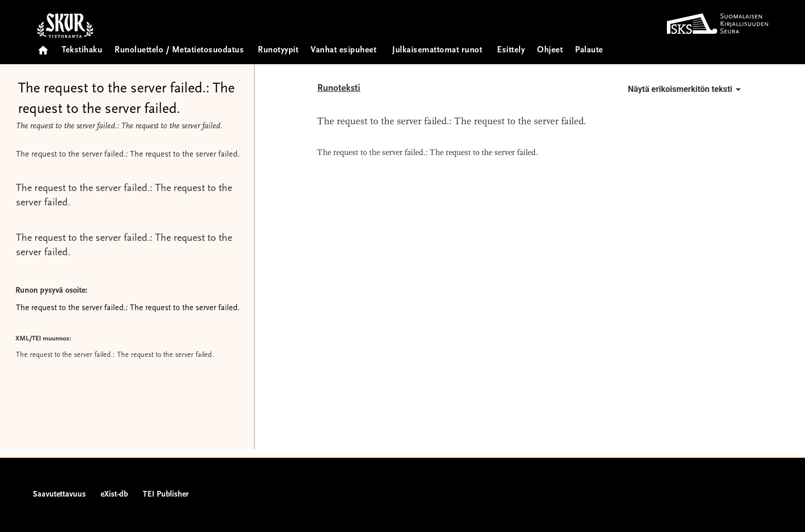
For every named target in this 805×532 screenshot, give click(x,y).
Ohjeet (550, 51)
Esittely (511, 51)
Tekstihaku (82, 51)
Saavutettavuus (59, 495)
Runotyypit (278, 51)
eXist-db (114, 495)
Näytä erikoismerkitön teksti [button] (686, 89)
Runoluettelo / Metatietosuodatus (179, 51)
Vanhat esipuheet (343, 51)
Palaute (589, 51)
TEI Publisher (166, 495)
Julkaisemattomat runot (437, 51)
